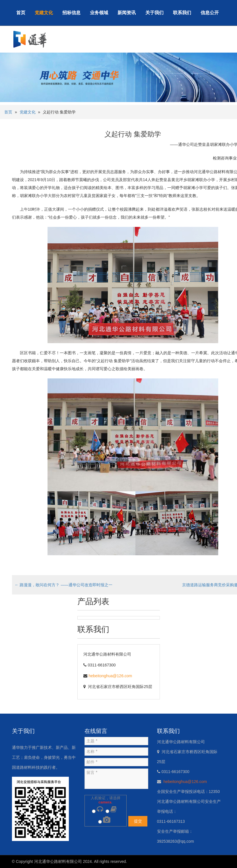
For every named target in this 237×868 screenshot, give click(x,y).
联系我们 (182, 13)
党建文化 (44, 13)
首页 (21, 13)
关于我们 (154, 13)
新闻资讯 (127, 13)
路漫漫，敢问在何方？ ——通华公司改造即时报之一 (64, 585)
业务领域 (99, 13)
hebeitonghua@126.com (111, 676)
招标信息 (71, 13)
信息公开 (210, 13)
